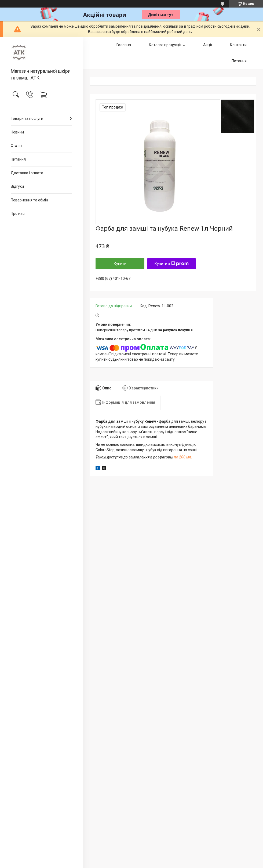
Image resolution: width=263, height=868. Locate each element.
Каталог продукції (165, 45)
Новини (17, 132)
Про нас (18, 214)
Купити (120, 264)
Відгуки (17, 186)
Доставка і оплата (27, 173)
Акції (208, 45)
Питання (18, 159)
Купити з (172, 264)
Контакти (238, 45)
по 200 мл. (183, 457)
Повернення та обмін (29, 200)
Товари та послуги (27, 118)
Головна (124, 45)
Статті (16, 146)
